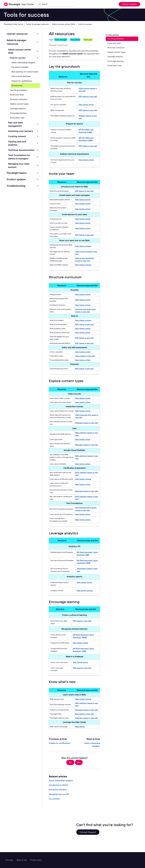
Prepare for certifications (60, 743)
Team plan (88, 40)
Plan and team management (16, 124)
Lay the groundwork (18, 90)
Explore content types (19, 104)
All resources (17, 86)
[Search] (56, 4)
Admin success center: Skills (64, 24)
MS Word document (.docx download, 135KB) (83, 636)
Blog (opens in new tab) (85, 714)
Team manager (61, 40)
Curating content (17, 136)
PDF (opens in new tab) (88, 96)
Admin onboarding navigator (92, 745)
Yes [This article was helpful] (70, 762)
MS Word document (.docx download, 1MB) (87, 553)
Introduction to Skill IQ (59, 785)
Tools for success (85, 24)
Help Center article (86, 105)
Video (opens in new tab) (85, 356)
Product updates (16, 179)
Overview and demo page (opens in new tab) (85, 310)
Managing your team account (19, 165)
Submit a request (129, 4)
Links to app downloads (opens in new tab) (85, 259)
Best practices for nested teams (25, 72)
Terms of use (21, 860)
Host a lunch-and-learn (21, 76)
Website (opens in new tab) (88, 117)
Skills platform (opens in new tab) (87, 434)
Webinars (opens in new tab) (87, 718)
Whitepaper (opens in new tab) (87, 570)
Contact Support (88, 832)
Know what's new (17, 118)
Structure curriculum (19, 99)
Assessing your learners (20, 131)
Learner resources (17, 34)
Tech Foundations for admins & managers (19, 157)
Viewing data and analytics (17, 143)
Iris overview (54, 799)
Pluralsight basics (17, 173)
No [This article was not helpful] (79, 762)
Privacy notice (36, 860)
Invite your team (17, 95)
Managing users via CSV (59, 794)
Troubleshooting (16, 186)
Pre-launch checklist (58, 790)
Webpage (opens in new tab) (87, 423)
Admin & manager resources (38, 24)
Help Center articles (83, 246)
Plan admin (75, 40)
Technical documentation (21, 150)
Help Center (80, 727)
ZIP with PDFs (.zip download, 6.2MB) (86, 139)
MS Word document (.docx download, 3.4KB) (87, 562)
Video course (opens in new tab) (88, 90)
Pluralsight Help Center (13, 24)
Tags (51, 40)
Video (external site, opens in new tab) (87, 416)
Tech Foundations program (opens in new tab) (86, 509)
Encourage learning (18, 113)
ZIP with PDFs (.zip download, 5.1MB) (86, 131)
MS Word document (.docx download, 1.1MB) (83, 650)
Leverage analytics (18, 109)
